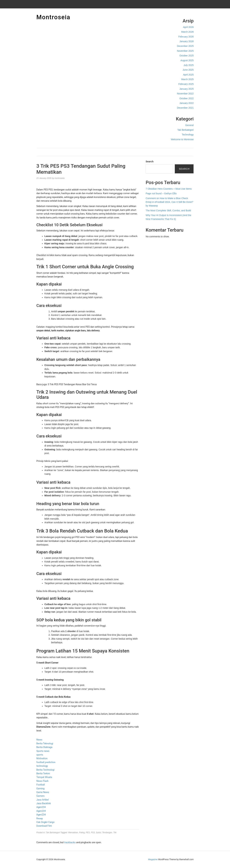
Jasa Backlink (44, 803)
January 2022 (187, 103)
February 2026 (186, 37)
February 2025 (186, 84)
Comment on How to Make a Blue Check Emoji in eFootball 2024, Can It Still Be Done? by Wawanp (169, 202)
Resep (40, 818)
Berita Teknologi (45, 743)
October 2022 (187, 98)
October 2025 (187, 56)
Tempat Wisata (44, 777)
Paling (82, 833)
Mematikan (73, 833)
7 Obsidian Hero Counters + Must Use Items (169, 189)
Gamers (41, 796)
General (190, 125)
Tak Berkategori (185, 130)
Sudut (98, 833)
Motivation (42, 758)
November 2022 (185, 94)
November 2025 (185, 51)
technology (42, 766)
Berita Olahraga (44, 747)
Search (150, 161)
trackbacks (70, 842)
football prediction (46, 762)
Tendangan (107, 833)
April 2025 (188, 75)
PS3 (93, 833)
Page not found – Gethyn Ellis (161, 193)
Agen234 (41, 807)
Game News (43, 792)
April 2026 (188, 27)
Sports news (43, 751)
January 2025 (187, 89)
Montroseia (53, 17)
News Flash (42, 781)
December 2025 (185, 46)
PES (88, 833)
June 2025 (188, 70)
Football (41, 785)
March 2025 (188, 79)
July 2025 (189, 65)
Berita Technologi (45, 770)
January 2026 (187, 41)
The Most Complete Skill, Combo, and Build (168, 211)
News (39, 740)
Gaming (40, 789)
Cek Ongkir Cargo (45, 822)
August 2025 (187, 60)
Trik (115, 833)
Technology (188, 135)
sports (40, 755)
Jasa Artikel (43, 800)
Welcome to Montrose (182, 139)
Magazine (153, 859)
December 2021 (185, 108)
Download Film (44, 826)
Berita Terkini (43, 773)
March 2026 (188, 32)
